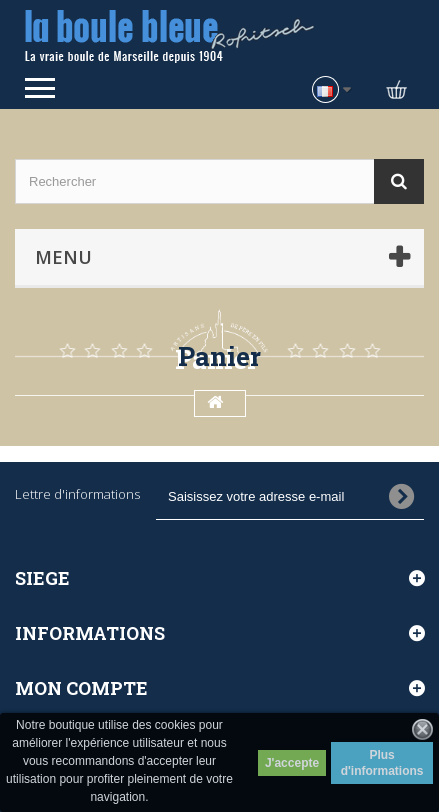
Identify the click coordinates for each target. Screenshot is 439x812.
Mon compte (81, 688)
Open (40, 88)
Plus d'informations (382, 763)
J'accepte (292, 763)
